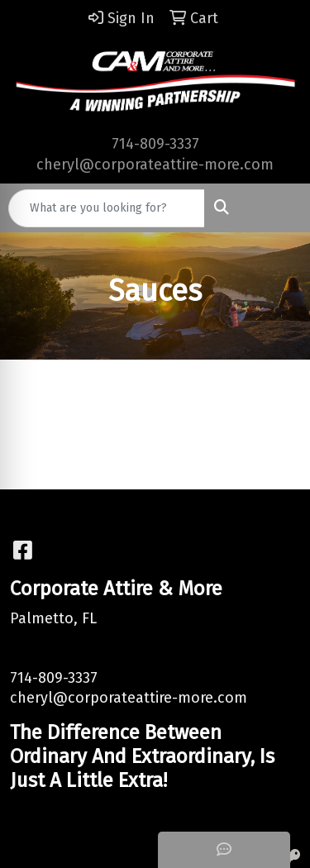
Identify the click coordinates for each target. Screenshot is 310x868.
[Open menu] (277, 208)
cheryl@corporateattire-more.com (155, 165)
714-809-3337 (155, 144)
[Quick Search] (107, 208)
